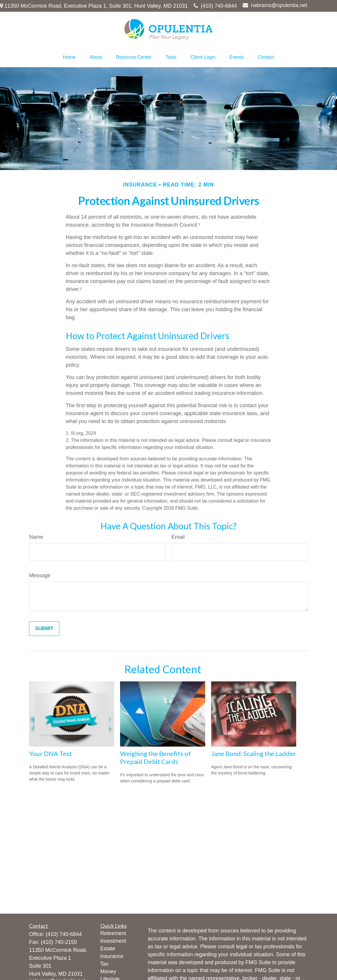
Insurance (112, 956)
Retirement (113, 933)
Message (40, 575)
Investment (113, 941)
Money (108, 971)
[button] (69, 57)
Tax (105, 964)
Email (178, 537)
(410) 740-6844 (215, 6)
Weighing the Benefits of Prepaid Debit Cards (155, 757)
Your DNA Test (50, 753)
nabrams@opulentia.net (275, 5)
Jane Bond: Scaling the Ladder (253, 753)
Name (36, 537)
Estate (108, 949)
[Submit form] (44, 629)
